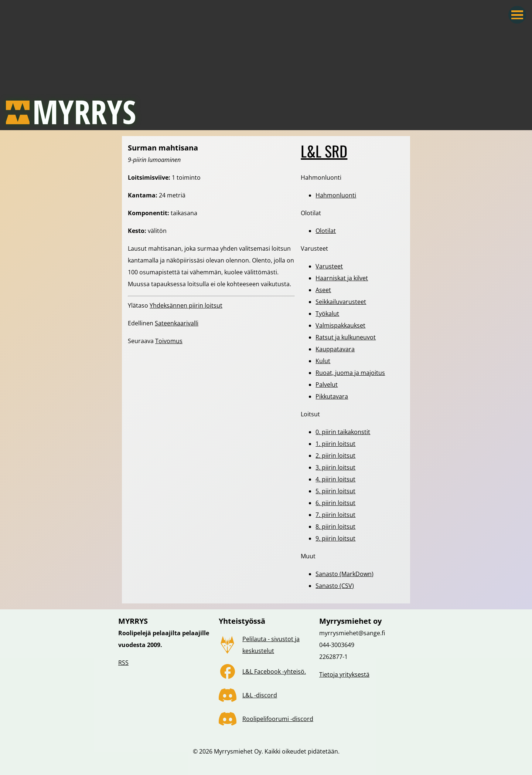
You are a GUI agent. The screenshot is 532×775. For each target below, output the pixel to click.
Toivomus (169, 341)
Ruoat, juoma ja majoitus (350, 373)
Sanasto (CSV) (335, 586)
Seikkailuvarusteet (341, 302)
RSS (123, 663)
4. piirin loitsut (335, 479)
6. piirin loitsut (335, 503)
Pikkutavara (332, 396)
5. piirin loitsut (335, 491)
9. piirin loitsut (335, 538)
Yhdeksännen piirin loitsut (186, 305)
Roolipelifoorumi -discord (278, 719)
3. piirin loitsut (335, 467)
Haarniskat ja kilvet (342, 278)
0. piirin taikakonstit (343, 432)
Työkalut (327, 314)
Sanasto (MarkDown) (345, 574)
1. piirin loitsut (335, 444)
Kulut (323, 361)
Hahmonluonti (336, 195)
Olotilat (326, 231)
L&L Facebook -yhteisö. (274, 671)
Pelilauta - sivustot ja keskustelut (271, 645)
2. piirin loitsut (335, 456)
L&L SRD (324, 151)
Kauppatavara (335, 349)
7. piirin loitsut (335, 515)
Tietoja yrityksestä (344, 674)
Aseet (323, 290)
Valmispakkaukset (340, 325)
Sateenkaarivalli (177, 323)
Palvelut (327, 385)
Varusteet (329, 266)
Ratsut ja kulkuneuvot (346, 337)
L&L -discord (260, 695)
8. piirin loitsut (335, 527)
